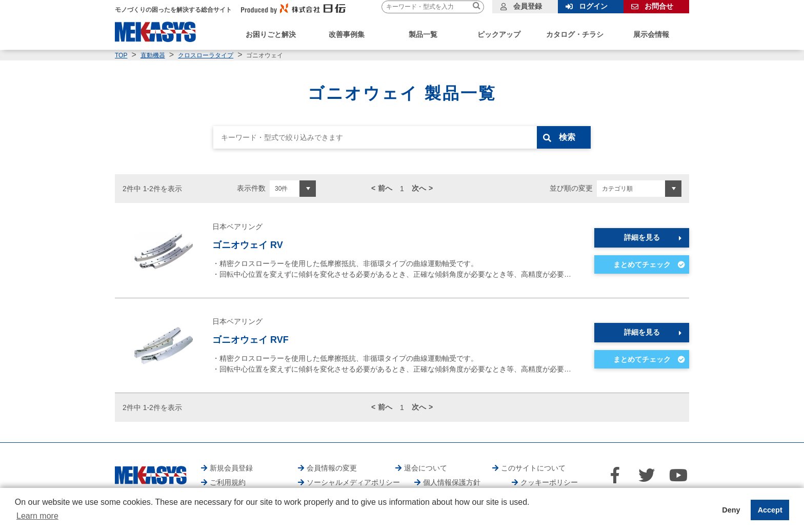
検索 (570, 137)
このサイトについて (533, 468)
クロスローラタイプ (206, 55)
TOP (121, 55)
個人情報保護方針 (452, 482)
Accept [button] (770, 510)
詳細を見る (642, 237)
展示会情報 (651, 34)
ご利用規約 (228, 482)
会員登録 (528, 6)
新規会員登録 (231, 468)
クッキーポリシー (549, 482)
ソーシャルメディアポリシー (353, 482)
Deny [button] (731, 510)
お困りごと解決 (271, 34)
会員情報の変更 (332, 468)
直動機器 (153, 55)
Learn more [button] (37, 516)
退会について (426, 468)
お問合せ (659, 6)
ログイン (593, 6)
